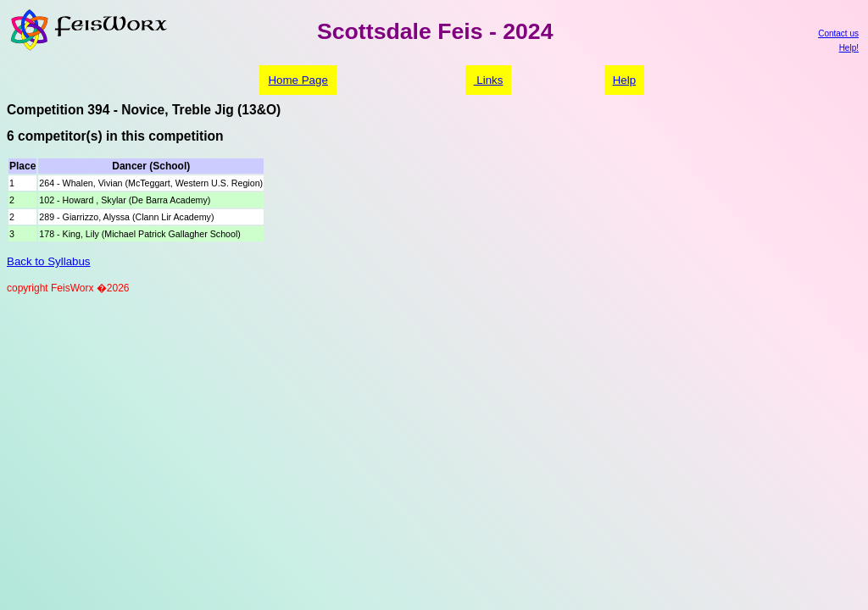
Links (489, 80)
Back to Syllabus (49, 261)
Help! (849, 48)
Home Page (298, 80)
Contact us (838, 33)
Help (624, 80)
